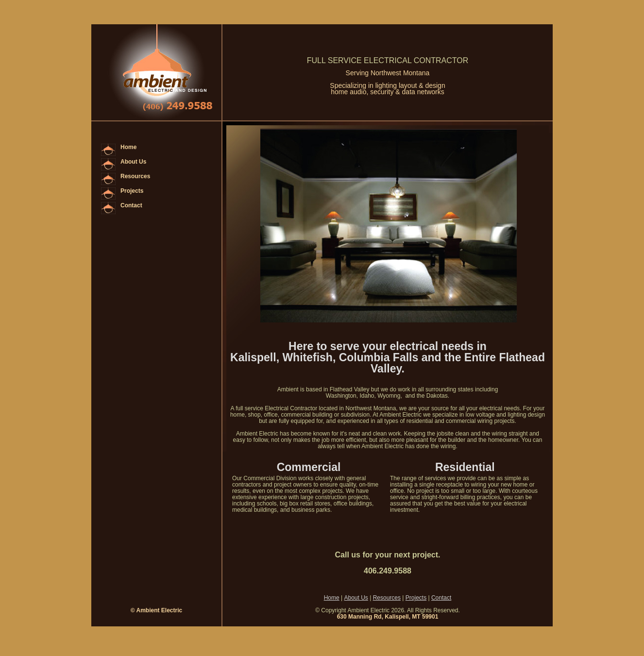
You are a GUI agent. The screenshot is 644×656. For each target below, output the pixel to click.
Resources (135, 176)
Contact (131, 205)
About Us (133, 162)
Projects (132, 191)
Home (128, 147)
